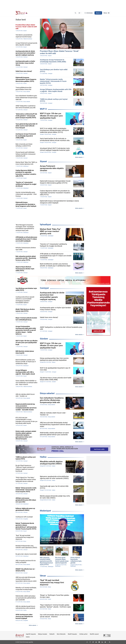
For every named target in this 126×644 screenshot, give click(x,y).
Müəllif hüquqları (72, 634)
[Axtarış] (75, 13)
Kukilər (28, 637)
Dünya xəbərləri (47, 393)
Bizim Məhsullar (61, 634)
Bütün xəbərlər (79, 157)
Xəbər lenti (21, 20)
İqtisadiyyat (45, 224)
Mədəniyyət (45, 511)
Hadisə (43, 457)
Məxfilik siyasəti (94, 634)
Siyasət (43, 161)
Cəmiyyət (44, 288)
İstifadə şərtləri (83, 634)
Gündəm (44, 339)
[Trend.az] (22, 13)
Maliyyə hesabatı (43, 634)
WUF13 (43, 109)
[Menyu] (107, 13)
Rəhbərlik (52, 634)
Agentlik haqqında (31, 634)
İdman (43, 576)
